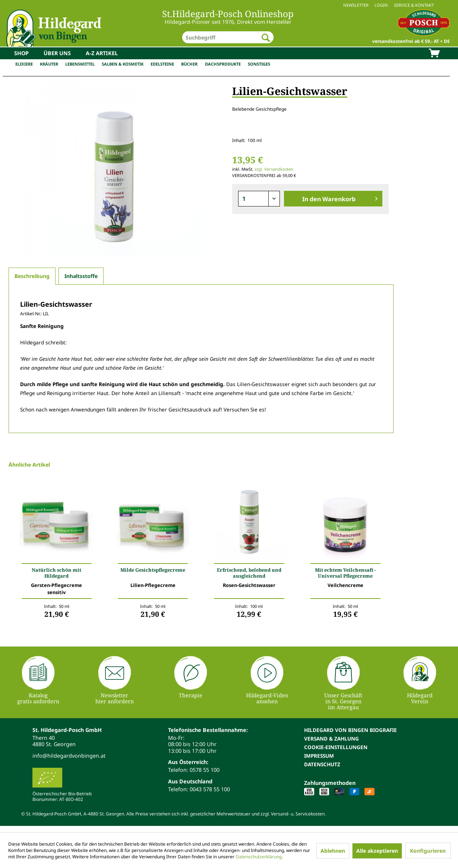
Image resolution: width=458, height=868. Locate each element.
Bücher (189, 64)
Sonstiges (259, 64)
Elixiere (24, 64)
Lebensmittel (80, 64)
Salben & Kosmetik (123, 64)
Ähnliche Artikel (29, 465)
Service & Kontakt (414, 5)
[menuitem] (229, 5)
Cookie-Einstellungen (336, 747)
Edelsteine (162, 64)
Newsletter (356, 5)
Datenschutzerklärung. (259, 857)
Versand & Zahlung (331, 738)
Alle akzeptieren (377, 851)
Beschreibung (32, 276)
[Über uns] (57, 53)
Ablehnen (333, 851)
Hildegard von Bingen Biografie (350, 730)
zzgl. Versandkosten (274, 169)
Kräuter (49, 64)
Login (381, 5)
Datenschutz (322, 764)
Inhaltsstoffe (81, 276)
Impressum (319, 756)
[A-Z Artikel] (102, 53)
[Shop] (21, 53)
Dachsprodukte (223, 64)
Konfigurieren (428, 851)
